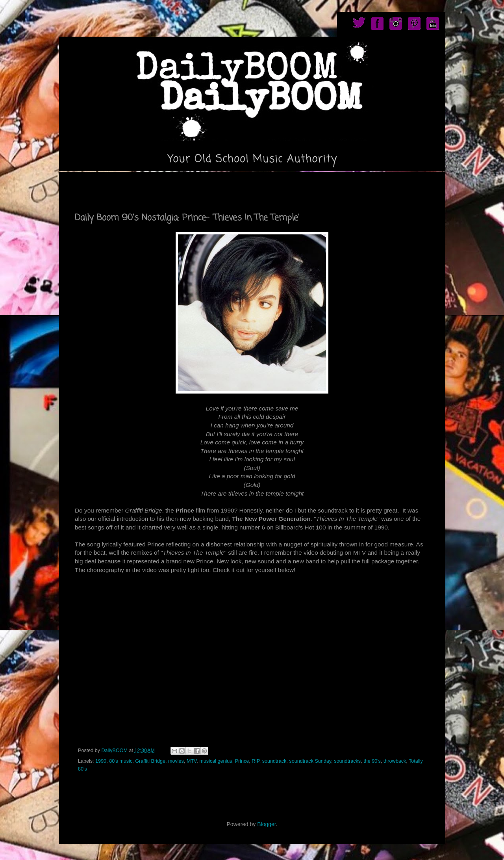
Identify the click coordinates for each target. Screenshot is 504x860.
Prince (242, 761)
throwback (395, 761)
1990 (101, 761)
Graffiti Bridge (150, 761)
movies (176, 761)
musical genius (216, 761)
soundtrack (274, 761)
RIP (255, 761)
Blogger (266, 824)
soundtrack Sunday (310, 761)
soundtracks (347, 761)
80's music (121, 761)
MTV (192, 761)
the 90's (372, 761)
